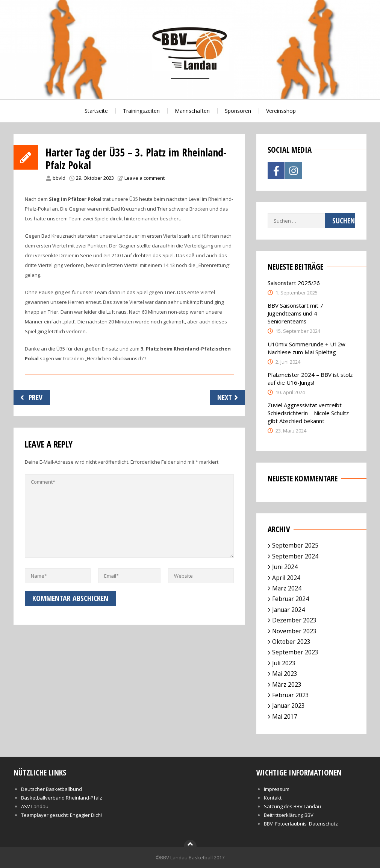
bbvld (59, 178)
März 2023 (287, 684)
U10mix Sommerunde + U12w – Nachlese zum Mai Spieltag (309, 348)
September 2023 (295, 652)
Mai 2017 (285, 716)
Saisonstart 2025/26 (294, 283)
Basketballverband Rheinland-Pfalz (62, 798)
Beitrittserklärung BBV (289, 815)
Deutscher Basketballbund (51, 789)
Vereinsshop (281, 111)
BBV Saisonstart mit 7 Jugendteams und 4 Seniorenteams (295, 313)
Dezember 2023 (294, 620)
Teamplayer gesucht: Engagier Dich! (61, 815)
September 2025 (295, 545)
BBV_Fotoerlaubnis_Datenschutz (301, 824)
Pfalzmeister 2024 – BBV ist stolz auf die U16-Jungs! (310, 379)
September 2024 (295, 556)
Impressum (277, 789)
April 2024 (286, 578)
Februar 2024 (291, 599)
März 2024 (287, 588)
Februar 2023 (291, 695)
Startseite (96, 111)
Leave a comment (145, 178)
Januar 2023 (288, 706)
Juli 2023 (284, 663)
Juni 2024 (285, 567)
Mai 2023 (285, 674)
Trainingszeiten (141, 111)
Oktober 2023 (291, 642)
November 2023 (294, 631)
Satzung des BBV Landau (292, 806)
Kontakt (273, 798)
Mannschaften (192, 111)
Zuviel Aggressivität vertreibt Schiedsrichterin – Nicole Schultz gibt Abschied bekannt (308, 413)
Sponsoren (238, 111)
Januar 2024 (288, 610)
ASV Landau (35, 806)
